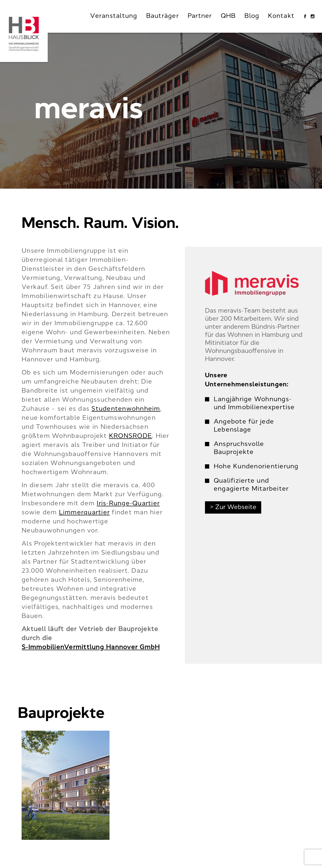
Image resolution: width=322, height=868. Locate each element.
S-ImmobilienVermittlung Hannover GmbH (91, 648)
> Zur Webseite (233, 507)
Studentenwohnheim (126, 409)
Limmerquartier (85, 513)
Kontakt (281, 16)
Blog (252, 16)
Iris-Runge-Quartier (128, 504)
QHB (228, 16)
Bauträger (163, 16)
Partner (200, 16)
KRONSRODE (130, 436)
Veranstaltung (114, 16)
